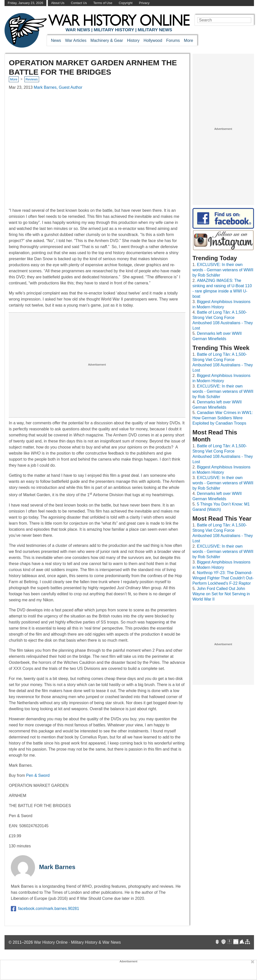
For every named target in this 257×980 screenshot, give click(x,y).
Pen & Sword (38, 775)
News (56, 40)
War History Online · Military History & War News (77, 942)
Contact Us (79, 3)
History (133, 40)
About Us (58, 3)
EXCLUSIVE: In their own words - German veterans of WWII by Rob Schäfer (223, 270)
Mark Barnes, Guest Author (58, 87)
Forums (173, 40)
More (188, 40)
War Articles (76, 40)
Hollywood (153, 40)
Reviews (31, 79)
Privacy (144, 3)
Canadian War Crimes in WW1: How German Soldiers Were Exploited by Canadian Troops (223, 418)
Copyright (126, 3)
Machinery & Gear (107, 40)
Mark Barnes (57, 867)
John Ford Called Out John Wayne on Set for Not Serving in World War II (221, 594)
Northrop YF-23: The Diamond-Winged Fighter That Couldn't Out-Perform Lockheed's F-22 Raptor (223, 578)
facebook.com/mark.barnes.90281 (45, 909)
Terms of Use (103, 3)
